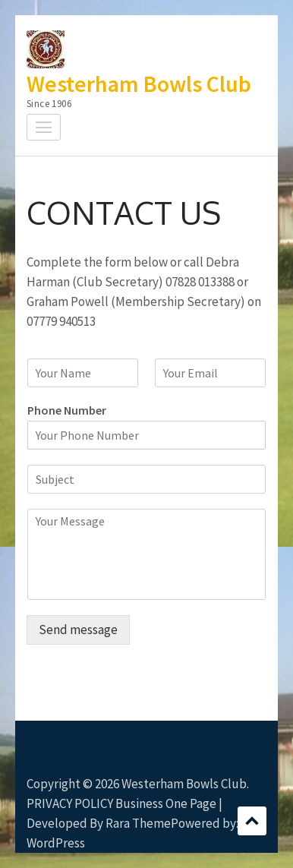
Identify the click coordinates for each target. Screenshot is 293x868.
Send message (78, 630)
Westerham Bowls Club (139, 84)
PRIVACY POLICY (70, 803)
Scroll (252, 821)
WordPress (56, 843)
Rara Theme (138, 823)
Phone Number (67, 410)
